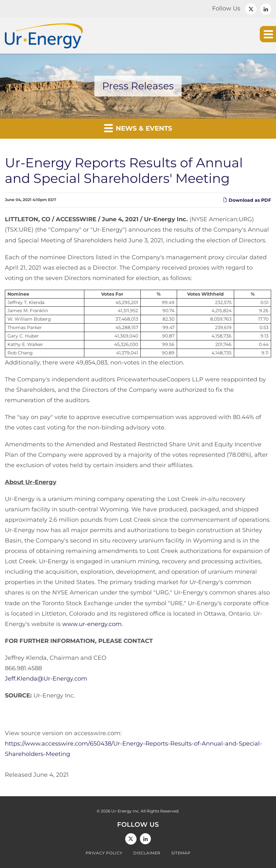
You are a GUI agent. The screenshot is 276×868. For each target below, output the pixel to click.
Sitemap (181, 853)
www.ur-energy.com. (93, 624)
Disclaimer (147, 853)
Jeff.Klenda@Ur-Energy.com (46, 679)
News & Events (138, 128)
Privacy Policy (104, 853)
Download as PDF (247, 200)
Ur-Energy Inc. (126, 811)
